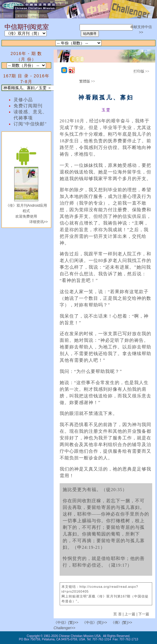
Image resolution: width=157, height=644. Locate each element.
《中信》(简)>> (95, 623)
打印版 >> (141, 71)
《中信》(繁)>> (66, 623)
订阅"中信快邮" (30, 124)
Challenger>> (64, 628)
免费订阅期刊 (28, 106)
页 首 (118, 614)
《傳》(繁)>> (121, 623)
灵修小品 (23, 100)
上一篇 (130, 614)
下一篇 (144, 614)
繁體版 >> (87, 81)
